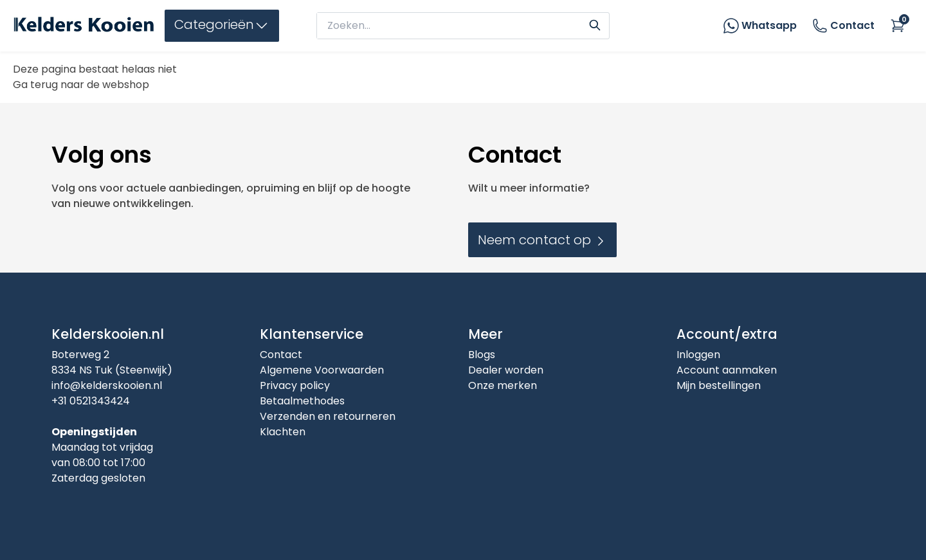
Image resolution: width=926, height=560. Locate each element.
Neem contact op (542, 240)
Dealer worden (506, 370)
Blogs (482, 355)
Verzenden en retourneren (328, 416)
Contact (843, 26)
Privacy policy (295, 385)
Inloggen (698, 355)
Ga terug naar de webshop (81, 85)
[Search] (595, 24)
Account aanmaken (727, 370)
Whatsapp (769, 25)
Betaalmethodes (302, 401)
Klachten (283, 432)
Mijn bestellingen (719, 385)
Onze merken (503, 385)
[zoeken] (451, 26)
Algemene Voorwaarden (322, 370)
